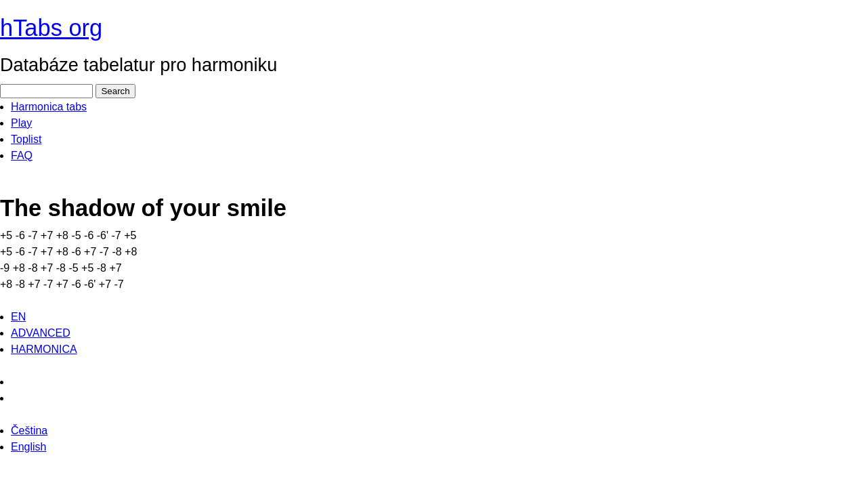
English (28, 447)
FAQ (22, 155)
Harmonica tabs (49, 107)
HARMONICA (44, 349)
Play (21, 123)
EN (18, 317)
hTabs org (51, 28)
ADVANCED (41, 333)
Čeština (29, 430)
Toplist (26, 139)
